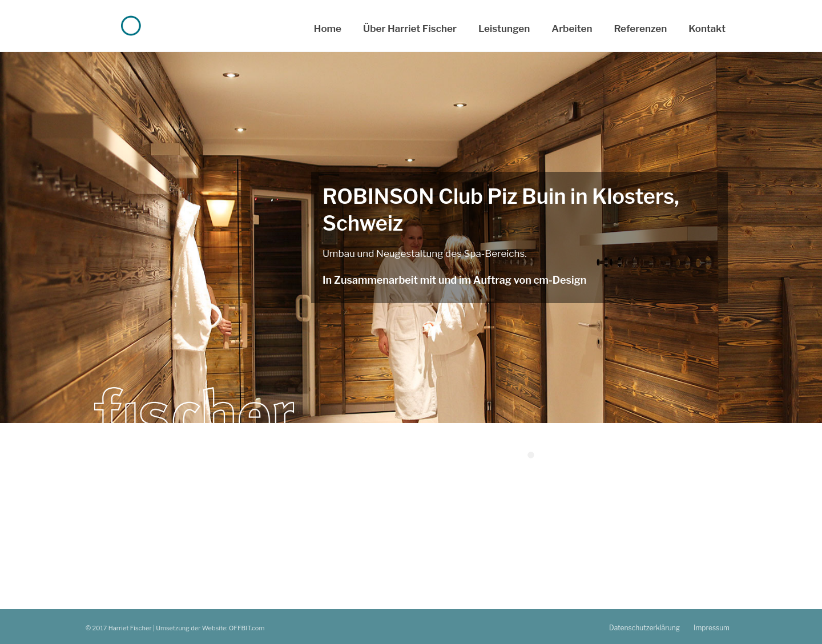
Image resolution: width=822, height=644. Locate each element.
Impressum (712, 628)
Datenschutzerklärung (644, 628)
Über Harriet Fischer (410, 29)
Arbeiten (572, 29)
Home (328, 29)
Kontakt (707, 29)
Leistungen (504, 29)
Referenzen (641, 29)
